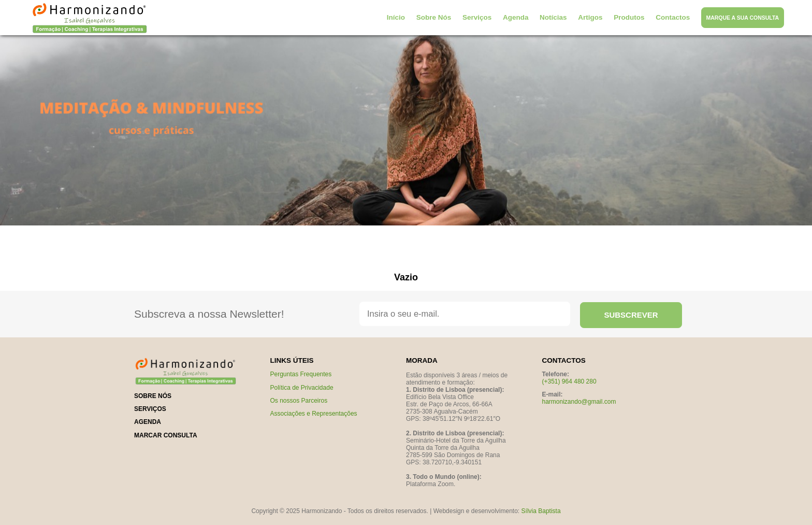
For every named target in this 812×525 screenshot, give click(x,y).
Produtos (629, 17)
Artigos (590, 17)
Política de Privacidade (302, 388)
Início (396, 17)
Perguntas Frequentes (301, 374)
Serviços (477, 17)
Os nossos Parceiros (299, 401)
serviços (150, 409)
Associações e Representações (314, 414)
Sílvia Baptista (541, 511)
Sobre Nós (434, 17)
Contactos (673, 17)
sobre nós (153, 396)
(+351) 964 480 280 (569, 381)
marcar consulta (166, 435)
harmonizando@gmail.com (579, 402)
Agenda (516, 17)
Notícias (553, 17)
